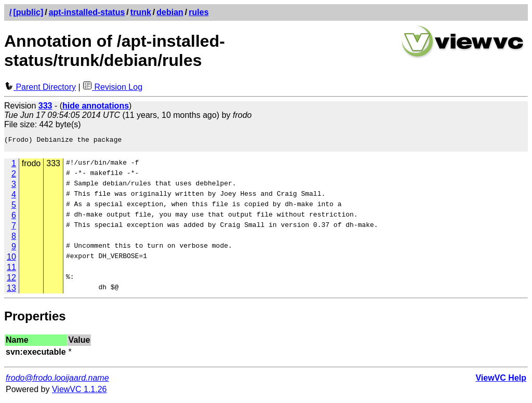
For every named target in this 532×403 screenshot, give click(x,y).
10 (11, 260)
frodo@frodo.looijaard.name (57, 381)
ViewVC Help (501, 381)
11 (11, 270)
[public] (28, 12)
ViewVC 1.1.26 (79, 392)
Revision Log (112, 87)
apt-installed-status (87, 12)
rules (198, 12)
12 (11, 281)
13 (11, 291)
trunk (141, 12)
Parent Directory (40, 87)
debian (170, 12)
